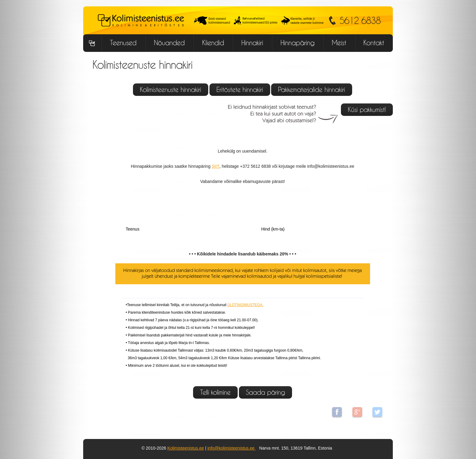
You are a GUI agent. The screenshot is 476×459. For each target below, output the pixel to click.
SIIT (216, 166)
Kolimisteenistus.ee (186, 448)
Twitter (377, 412)
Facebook (337, 412)
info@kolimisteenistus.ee (231, 448)
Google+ (357, 412)
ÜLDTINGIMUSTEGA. (245, 305)
